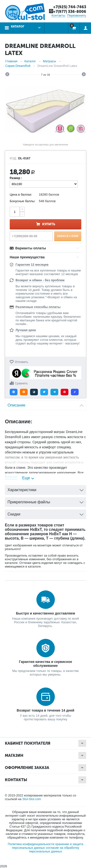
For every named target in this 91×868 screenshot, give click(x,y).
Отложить (21, 362)
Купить (49, 224)
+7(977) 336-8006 (70, 12)
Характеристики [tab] (45, 489)
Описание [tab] (45, 404)
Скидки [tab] (45, 513)
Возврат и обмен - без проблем (40, 280)
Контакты (58, 15)
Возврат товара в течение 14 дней (45, 710)
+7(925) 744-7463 (70, 7)
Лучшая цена (26, 330)
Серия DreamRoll (18, 66)
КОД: (13, 158)
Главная (11, 61)
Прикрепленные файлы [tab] (45, 501)
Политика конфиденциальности (31, 844)
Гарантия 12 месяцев (32, 265)
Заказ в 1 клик (68, 236)
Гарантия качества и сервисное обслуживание (45, 664)
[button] (14, 392)
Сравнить (21, 383)
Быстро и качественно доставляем (46, 613)
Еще (26, 478)
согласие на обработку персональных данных (54, 850)
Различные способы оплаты (38, 307)
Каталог (18, 27)
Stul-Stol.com (32, 799)
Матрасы (50, 61)
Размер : (16, 178)
